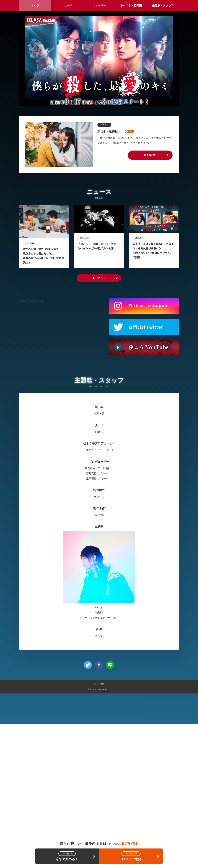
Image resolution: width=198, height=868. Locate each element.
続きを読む (150, 155)
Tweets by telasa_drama (31, 444)
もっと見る (99, 422)
